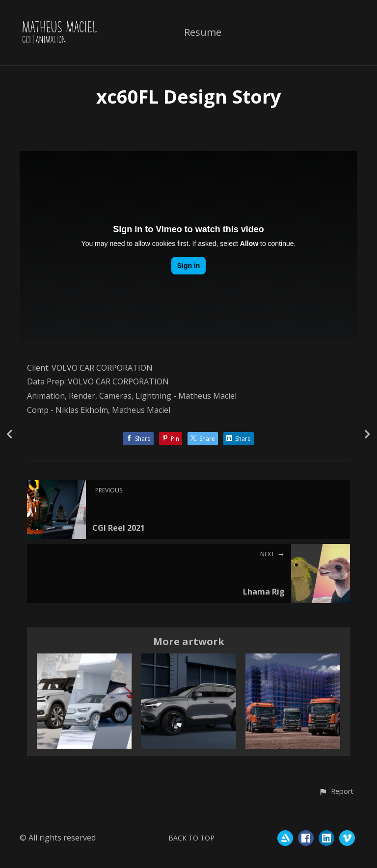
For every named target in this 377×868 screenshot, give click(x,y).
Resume (203, 33)
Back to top (191, 838)
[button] (336, 792)
